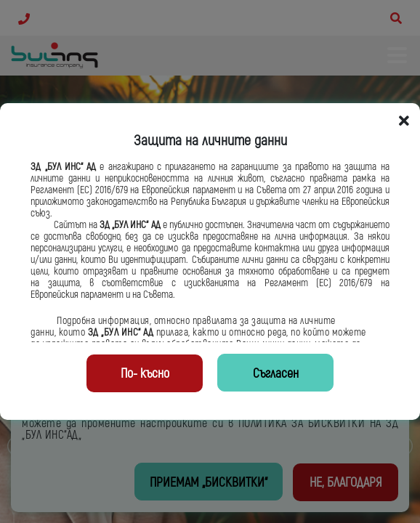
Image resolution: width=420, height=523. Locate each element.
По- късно (145, 374)
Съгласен (276, 374)
